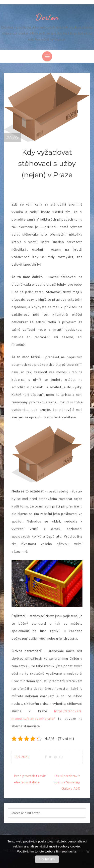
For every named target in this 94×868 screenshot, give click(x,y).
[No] (88, 852)
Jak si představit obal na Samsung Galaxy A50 (67, 782)
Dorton (47, 17)
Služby (13, 137)
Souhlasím (47, 859)
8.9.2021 (22, 757)
